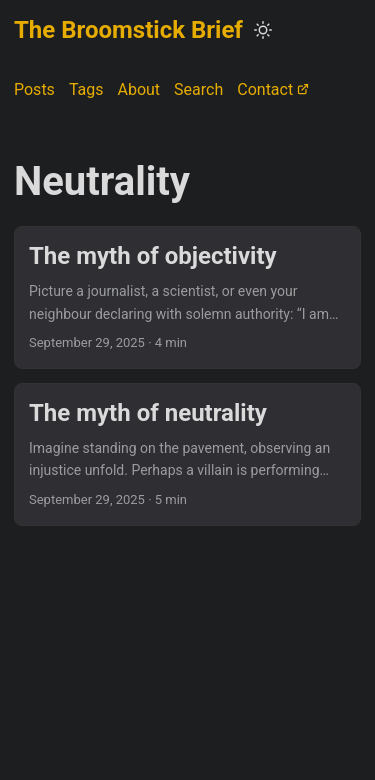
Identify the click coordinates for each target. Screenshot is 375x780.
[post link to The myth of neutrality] (187, 454)
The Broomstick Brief (128, 30)
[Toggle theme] (263, 30)
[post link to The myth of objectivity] (187, 297)
